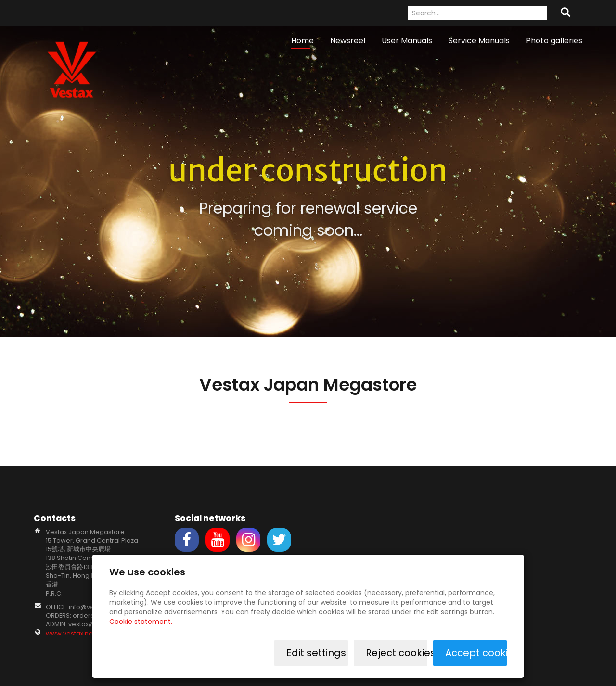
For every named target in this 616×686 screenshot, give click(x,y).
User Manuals (407, 41)
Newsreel (348, 41)
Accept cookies (476, 653)
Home (302, 41)
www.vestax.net (70, 633)
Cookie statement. (141, 622)
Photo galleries (554, 41)
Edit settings (316, 653)
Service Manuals (479, 41)
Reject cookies (397, 653)
